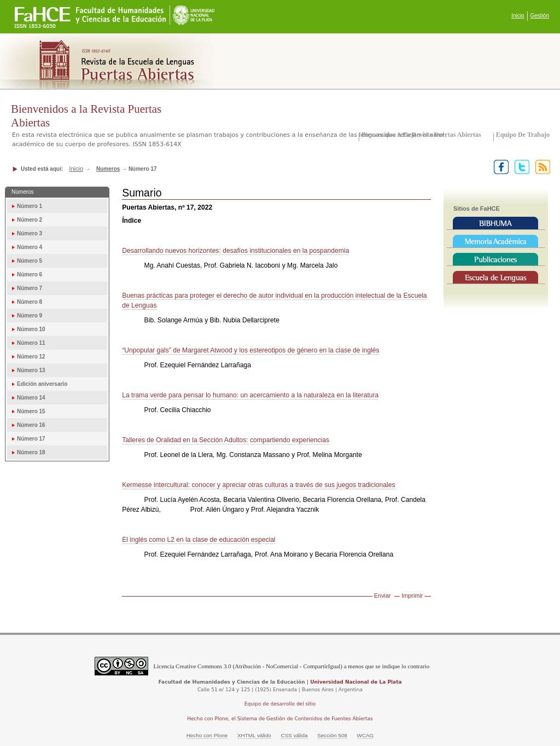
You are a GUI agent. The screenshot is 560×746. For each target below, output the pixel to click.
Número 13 (31, 370)
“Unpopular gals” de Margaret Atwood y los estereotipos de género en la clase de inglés (250, 350)
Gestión (540, 16)
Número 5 (30, 261)
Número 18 (31, 452)
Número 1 (30, 206)
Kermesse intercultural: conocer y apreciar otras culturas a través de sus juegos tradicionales (258, 485)
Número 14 (31, 398)
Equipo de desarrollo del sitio (280, 704)
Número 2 (30, 220)
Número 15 (31, 411)
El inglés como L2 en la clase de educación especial (199, 540)
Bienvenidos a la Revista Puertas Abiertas (421, 135)
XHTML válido (254, 735)
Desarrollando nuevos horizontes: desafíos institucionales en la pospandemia (235, 251)
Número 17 (31, 439)
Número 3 (30, 233)
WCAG (365, 735)
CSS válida (294, 735)
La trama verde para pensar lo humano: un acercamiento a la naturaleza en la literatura (250, 395)
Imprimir (412, 595)
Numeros (108, 169)
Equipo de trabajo (523, 135)
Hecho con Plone (207, 735)
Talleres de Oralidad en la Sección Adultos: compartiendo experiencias (226, 440)
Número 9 (30, 316)
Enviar (383, 595)
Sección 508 (332, 735)
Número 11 (31, 343)
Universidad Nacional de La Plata (356, 682)
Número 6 (30, 274)
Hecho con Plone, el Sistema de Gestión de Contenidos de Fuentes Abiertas (280, 719)
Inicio (518, 16)
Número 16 (31, 425)
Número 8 (30, 302)
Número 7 (30, 288)
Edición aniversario (42, 384)
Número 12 (31, 357)
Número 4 (30, 247)
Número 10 (31, 329)
